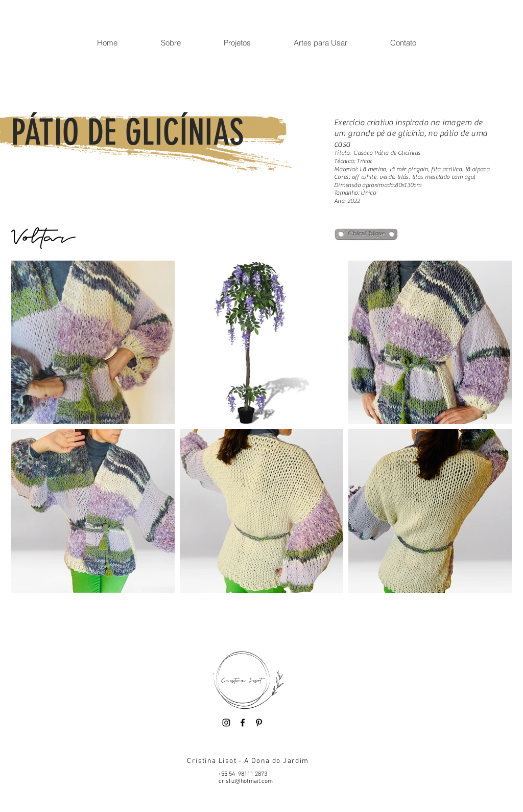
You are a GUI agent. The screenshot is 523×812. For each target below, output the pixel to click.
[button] (170, 43)
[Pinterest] (259, 723)
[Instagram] (226, 723)
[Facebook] (243, 723)
